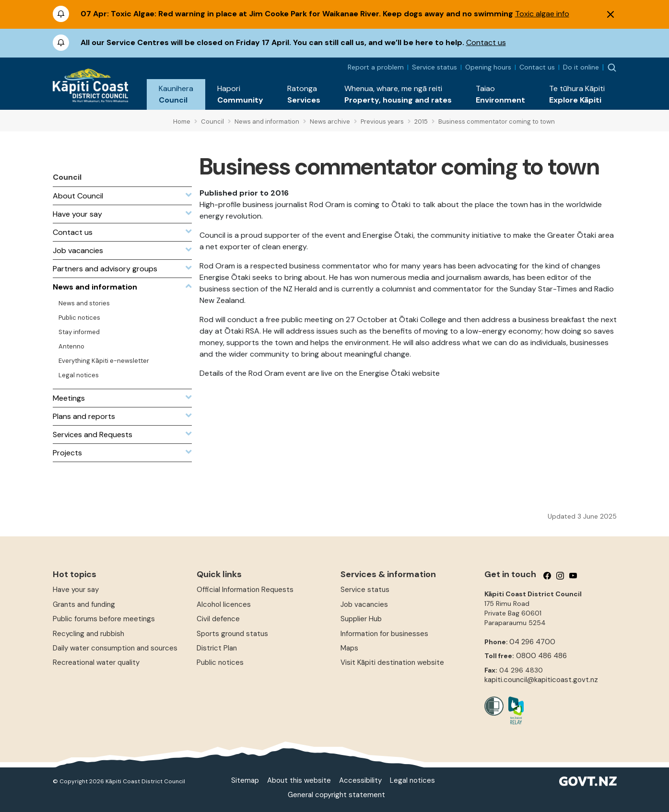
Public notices (220, 662)
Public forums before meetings (104, 619)
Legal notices (412, 780)
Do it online (581, 67)
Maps (349, 648)
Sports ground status (232, 634)
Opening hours (488, 67)
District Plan (217, 648)
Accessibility (360, 780)
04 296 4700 (532, 642)
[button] (176, 94)
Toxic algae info (542, 14)
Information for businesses (384, 634)
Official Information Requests (245, 590)
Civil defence (218, 619)
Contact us (486, 42)
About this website (299, 780)
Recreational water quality (96, 662)
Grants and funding (84, 604)
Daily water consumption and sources (115, 648)
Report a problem (376, 67)
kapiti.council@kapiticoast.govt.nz (541, 680)
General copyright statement (336, 795)
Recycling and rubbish (88, 634)
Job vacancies (364, 604)
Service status (434, 67)
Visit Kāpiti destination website (392, 662)
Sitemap (245, 780)
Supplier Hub (361, 619)
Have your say (76, 590)
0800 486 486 (541, 656)
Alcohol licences (224, 604)
